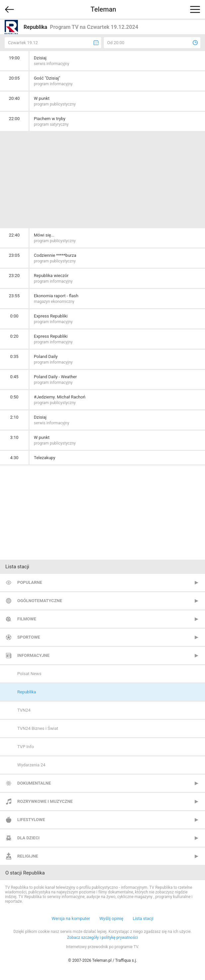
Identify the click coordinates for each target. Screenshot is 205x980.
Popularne (30, 582)
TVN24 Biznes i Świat (38, 728)
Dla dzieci (28, 838)
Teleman (103, 9)
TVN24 (24, 710)
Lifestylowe (31, 820)
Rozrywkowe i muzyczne (45, 801)
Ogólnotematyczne (40, 601)
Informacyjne (33, 655)
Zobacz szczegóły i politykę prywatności (102, 938)
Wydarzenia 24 (31, 765)
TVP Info (26, 747)
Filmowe (27, 619)
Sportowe (29, 637)
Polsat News (29, 674)
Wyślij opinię (111, 918)
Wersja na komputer (71, 918)
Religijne (28, 856)
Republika (27, 692)
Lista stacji (143, 918)
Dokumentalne (34, 783)
